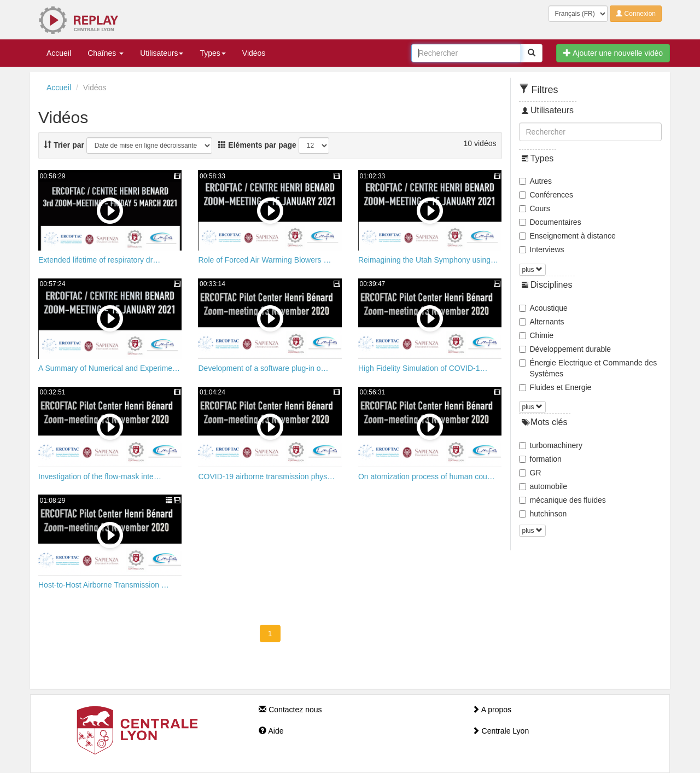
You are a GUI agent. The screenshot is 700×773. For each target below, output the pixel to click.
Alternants (542, 322)
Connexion (636, 14)
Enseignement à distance (567, 236)
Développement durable (565, 349)
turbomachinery (551, 445)
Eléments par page (257, 145)
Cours (535, 208)
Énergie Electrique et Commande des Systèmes (588, 368)
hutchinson (543, 514)
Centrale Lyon (501, 731)
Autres (535, 181)
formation (540, 459)
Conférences (546, 195)
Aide (271, 731)
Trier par (64, 145)
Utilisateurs (162, 53)
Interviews (542, 249)
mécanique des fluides (562, 500)
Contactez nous (290, 710)
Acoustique (543, 308)
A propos (492, 710)
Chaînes (106, 53)
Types (212, 53)
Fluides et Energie (555, 387)
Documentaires (550, 222)
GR (530, 473)
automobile (543, 486)
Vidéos (254, 53)
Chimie (536, 335)
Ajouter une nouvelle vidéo (613, 53)
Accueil (59, 53)
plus (532, 270)
